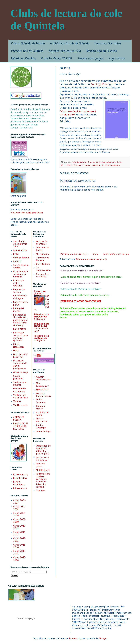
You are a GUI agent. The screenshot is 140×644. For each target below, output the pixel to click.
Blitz (16, 254)
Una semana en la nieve (20, 390)
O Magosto (39, 319)
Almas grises (20, 250)
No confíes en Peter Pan (21, 356)
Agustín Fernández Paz (44, 378)
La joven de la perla (21, 303)
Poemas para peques (91, 59)
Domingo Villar (100, 84)
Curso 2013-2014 (20, 546)
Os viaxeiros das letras (43, 275)
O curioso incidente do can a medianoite (101, 165)
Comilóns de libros (43, 249)
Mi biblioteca (43, 470)
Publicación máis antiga (116, 254)
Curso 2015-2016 (20, 559)
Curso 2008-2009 (20, 514)
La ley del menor (19, 310)
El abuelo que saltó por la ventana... (21, 274)
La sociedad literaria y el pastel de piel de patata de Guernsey (21, 320)
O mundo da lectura (43, 259)
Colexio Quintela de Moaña (28, 44)
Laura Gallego (43, 431)
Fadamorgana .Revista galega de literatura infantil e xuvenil (43, 480)
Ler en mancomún (19, 483)
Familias (77, 165)
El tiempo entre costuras (19, 283)
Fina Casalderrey (42, 384)
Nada (16, 351)
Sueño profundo (18, 377)
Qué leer (41, 491)
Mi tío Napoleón (18, 346)
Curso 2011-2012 (20, 533)
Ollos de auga (21, 372)
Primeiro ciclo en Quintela (27, 51)
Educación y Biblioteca (42, 459)
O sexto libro (43, 264)
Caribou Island (21, 258)
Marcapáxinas (43, 254)
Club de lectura (79, 162)
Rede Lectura (20, 478)
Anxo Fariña (42, 390)
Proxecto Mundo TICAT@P (57, 59)
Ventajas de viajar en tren (21, 396)
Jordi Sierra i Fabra (43, 414)
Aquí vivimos (117, 59)
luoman (73, 638)
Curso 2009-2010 (20, 521)
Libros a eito (20, 488)
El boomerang (21, 474)
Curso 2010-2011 (20, 527)
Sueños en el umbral (20, 384)
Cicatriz (17, 261)
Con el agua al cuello (21, 266)
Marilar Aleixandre (42, 420)
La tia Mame (20, 329)
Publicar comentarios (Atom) (91, 259)
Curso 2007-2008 (20, 508)
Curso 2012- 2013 (20, 540)
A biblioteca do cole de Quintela (70, 44)
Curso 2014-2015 (20, 552)
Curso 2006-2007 (20, 502)
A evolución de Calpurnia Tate (20, 244)
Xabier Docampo (41, 426)
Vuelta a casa (20, 405)
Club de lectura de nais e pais (102, 162)
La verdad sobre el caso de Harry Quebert (21, 337)
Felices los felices (19, 291)
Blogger (103, 638)
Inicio (95, 254)
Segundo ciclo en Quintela (65, 51)
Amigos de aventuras (42, 243)
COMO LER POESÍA (19, 418)
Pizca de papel (40, 465)
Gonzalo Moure (40, 407)
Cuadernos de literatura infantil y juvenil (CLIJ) (43, 450)
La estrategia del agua (20, 297)
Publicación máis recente (74, 254)
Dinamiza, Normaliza (108, 44)
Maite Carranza (41, 401)
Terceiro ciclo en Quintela (102, 51)
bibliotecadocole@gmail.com (27, 213)
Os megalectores (43, 269)
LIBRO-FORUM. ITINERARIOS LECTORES (21, 426)
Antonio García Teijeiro (44, 395)
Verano (17, 401)
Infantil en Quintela (23, 59)
